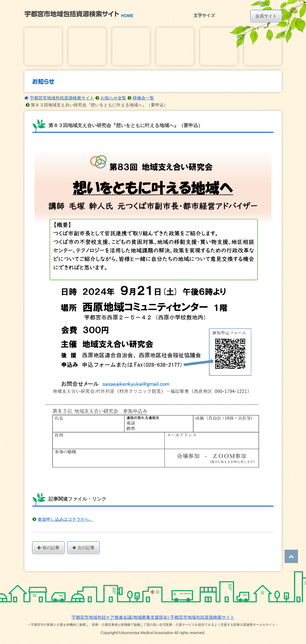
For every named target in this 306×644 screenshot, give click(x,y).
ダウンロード (219, 46)
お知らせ (131, 46)
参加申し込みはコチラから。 (66, 519)
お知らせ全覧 (113, 98)
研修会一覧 (143, 98)
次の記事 (83, 548)
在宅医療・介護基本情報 (43, 46)
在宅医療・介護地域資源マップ (87, 46)
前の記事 (48, 548)
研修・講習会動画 (263, 46)
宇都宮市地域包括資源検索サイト (62, 98)
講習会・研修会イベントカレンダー (175, 46)
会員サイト (266, 16)
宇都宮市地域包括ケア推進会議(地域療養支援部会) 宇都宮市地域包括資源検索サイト (153, 617)
